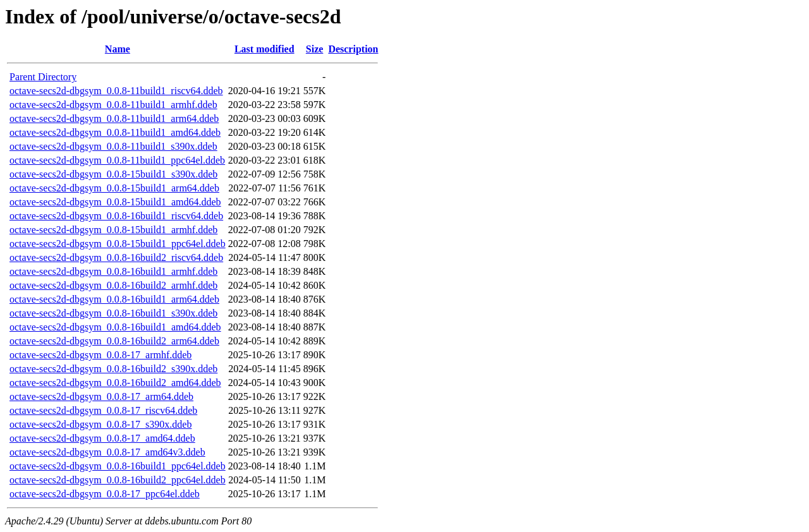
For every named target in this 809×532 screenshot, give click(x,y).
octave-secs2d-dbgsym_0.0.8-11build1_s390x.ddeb (113, 146)
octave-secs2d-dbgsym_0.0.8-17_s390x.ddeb (100, 424)
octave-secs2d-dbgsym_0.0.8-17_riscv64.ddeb (103, 410)
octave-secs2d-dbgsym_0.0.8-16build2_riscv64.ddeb (116, 257)
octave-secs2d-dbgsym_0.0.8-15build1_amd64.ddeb (115, 202)
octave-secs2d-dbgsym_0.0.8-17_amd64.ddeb (102, 438)
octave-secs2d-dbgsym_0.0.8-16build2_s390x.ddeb (113, 369)
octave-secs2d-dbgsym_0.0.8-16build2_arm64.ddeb (114, 341)
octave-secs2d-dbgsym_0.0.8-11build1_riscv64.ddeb (116, 91)
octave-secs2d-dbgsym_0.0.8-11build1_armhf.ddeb (113, 105)
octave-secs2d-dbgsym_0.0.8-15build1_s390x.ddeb (113, 174)
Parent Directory (43, 77)
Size (315, 49)
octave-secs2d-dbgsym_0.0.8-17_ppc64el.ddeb (105, 494)
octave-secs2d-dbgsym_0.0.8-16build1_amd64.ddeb (115, 327)
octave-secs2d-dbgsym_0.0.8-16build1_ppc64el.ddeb (118, 466)
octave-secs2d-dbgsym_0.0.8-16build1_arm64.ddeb (114, 299)
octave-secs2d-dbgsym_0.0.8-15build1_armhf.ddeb (113, 230)
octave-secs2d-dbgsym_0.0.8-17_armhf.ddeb (100, 355)
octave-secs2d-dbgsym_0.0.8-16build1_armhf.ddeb (113, 271)
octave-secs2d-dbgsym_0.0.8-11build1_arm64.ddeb (114, 118)
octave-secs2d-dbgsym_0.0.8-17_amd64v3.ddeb (107, 452)
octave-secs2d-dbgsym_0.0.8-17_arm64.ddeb (101, 396)
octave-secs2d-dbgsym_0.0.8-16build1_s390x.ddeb (113, 313)
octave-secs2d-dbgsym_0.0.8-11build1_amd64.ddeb (115, 132)
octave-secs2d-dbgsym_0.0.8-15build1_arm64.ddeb (114, 188)
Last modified (265, 49)
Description (353, 49)
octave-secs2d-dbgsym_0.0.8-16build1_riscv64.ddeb (116, 216)
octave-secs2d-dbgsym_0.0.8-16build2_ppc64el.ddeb (118, 480)
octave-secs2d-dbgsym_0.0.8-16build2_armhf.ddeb (113, 285)
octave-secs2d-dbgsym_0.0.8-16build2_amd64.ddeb (115, 383)
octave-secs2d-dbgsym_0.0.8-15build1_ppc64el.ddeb (118, 244)
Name (118, 49)
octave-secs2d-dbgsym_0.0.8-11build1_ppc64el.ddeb (117, 160)
